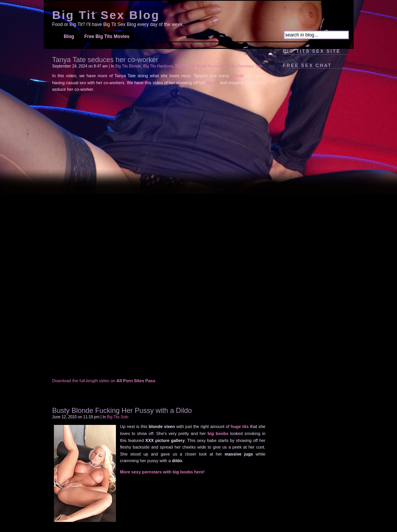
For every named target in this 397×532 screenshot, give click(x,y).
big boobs (218, 433)
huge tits (240, 426)
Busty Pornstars (211, 66)
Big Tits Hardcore (158, 66)
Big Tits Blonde (128, 66)
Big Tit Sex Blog (106, 15)
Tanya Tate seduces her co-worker (105, 60)
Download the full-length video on (104, 381)
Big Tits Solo (118, 417)
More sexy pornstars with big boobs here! (162, 472)
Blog (69, 36)
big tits (212, 83)
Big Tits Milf (185, 66)
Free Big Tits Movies (107, 36)
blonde (237, 76)
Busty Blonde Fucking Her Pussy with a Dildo (122, 411)
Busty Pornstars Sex (244, 66)
